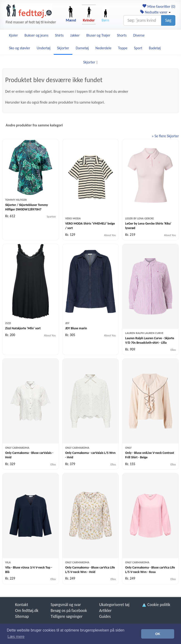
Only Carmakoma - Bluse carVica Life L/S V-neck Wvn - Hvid (90, 570)
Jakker (75, 35)
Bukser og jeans (36, 35)
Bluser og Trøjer (98, 35)
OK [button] (158, 634)
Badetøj (155, 48)
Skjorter (63, 48)
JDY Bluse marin (76, 328)
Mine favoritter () (159, 6)
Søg (168, 20)
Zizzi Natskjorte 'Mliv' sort (23, 328)
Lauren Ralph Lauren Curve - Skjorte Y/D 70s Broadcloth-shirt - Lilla (150, 340)
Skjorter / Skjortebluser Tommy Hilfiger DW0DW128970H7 (27, 207)
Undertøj (44, 48)
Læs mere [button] (16, 637)
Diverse (139, 35)
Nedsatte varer (155, 12)
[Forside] (29, 11)
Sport (138, 48)
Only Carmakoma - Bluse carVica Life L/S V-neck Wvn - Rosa (150, 570)
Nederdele (103, 48)
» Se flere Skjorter (165, 136)
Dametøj (82, 48)
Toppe (123, 48)
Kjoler (13, 35)
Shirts (59, 35)
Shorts (122, 35)
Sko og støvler (20, 48)
